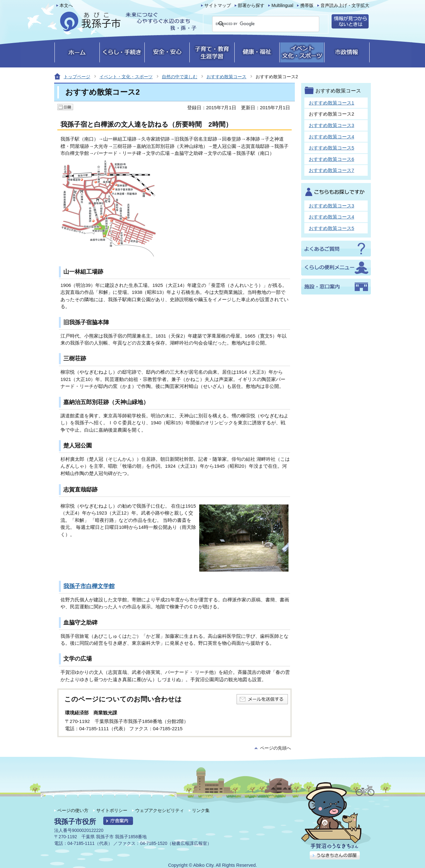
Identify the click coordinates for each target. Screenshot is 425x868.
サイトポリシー (112, 810)
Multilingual (282, 6)
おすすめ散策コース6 (331, 159)
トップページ (77, 77)
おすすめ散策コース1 (331, 103)
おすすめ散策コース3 (331, 125)
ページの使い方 (73, 810)
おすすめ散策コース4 (331, 137)
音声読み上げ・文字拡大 (345, 6)
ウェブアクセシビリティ (160, 810)
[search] (258, 24)
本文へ (66, 6)
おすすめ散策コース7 (331, 170)
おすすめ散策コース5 (331, 148)
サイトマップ (218, 6)
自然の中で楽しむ (180, 77)
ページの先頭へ (276, 748)
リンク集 (201, 810)
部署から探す (251, 6)
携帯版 (307, 6)
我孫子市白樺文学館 (89, 586)
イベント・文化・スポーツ (126, 77)
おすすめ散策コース (226, 77)
